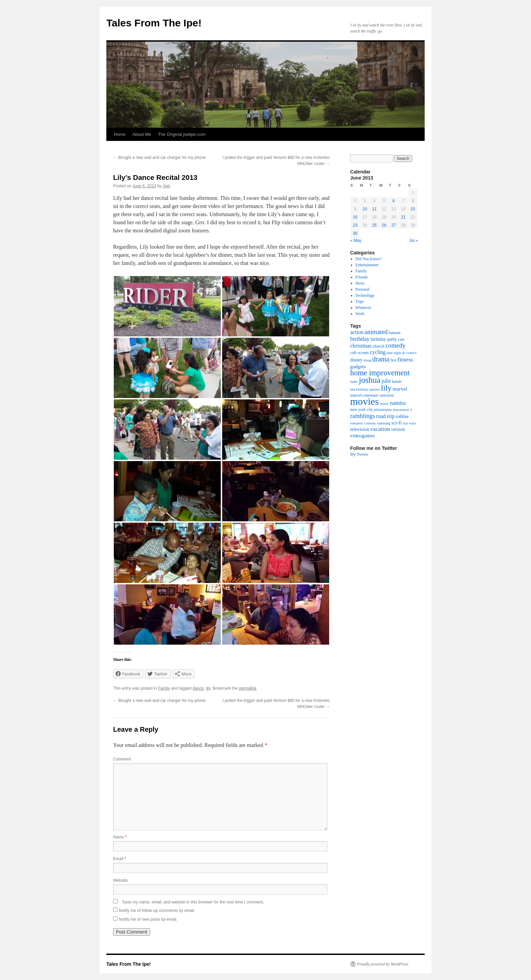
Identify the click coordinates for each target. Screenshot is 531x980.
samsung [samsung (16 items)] (384, 423)
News (360, 283)
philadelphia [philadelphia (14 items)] (383, 410)
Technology (365, 295)
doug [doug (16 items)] (368, 360)
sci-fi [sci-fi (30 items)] (397, 423)
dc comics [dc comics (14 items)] (409, 353)
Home (120, 134)
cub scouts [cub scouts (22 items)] (359, 352)
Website (120, 880)
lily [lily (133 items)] (386, 388)
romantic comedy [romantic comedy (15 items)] (363, 423)
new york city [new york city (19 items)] (362, 410)
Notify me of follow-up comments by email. (157, 911)
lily (208, 688)
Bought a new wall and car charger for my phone (159, 158)
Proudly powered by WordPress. (383, 964)
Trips (360, 301)
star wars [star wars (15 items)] (409, 423)
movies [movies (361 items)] (365, 401)
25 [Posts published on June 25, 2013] (374, 225)
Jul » (414, 241)
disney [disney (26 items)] (356, 360)
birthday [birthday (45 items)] (360, 339)
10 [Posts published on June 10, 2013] (365, 209)
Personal (363, 289)
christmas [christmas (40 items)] (361, 346)
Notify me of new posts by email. (148, 919)
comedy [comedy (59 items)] (395, 345)
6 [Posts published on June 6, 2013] (394, 201)
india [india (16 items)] (354, 381)
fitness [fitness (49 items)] (405, 359)
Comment (122, 759)
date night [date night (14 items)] (394, 353)
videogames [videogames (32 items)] (363, 435)
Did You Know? (369, 259)
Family (164, 688)
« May (356, 241)
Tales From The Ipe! (154, 23)
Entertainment (367, 265)
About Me (142, 134)
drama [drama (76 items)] (381, 359)
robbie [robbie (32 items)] (402, 416)
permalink (248, 688)
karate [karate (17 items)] (397, 382)
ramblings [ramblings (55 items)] (363, 416)
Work (360, 314)
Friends (362, 277)
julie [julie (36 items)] (386, 381)
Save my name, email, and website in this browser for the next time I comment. (193, 902)
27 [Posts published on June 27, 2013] (394, 225)
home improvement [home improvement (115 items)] (380, 373)
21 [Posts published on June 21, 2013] (403, 217)
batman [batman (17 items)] (395, 333)
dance (198, 688)
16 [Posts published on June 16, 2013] (355, 217)
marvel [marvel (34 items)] (400, 389)
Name (120, 837)
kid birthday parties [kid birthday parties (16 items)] (365, 389)
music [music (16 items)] (385, 403)
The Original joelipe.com (182, 134)
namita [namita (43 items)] (398, 403)
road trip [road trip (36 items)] (385, 416)
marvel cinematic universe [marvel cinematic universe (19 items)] (372, 395)
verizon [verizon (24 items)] (398, 429)
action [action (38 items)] (357, 332)
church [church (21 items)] (378, 346)
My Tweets (359, 454)
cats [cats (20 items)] (401, 339)
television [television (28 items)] (360, 429)
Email (120, 859)
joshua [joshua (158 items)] (370, 380)
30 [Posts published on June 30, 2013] (355, 233)
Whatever (364, 308)
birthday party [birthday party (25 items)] (384, 339)
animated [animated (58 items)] (376, 332)
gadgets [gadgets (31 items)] (358, 367)
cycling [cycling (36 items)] (378, 352)
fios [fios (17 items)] (394, 360)
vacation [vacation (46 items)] (380, 429)
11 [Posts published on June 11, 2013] (374, 209)
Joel (166, 186)
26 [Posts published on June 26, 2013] (384, 225)
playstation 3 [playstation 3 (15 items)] (402, 410)
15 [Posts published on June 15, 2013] (413, 209)
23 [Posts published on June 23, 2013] (355, 225)
